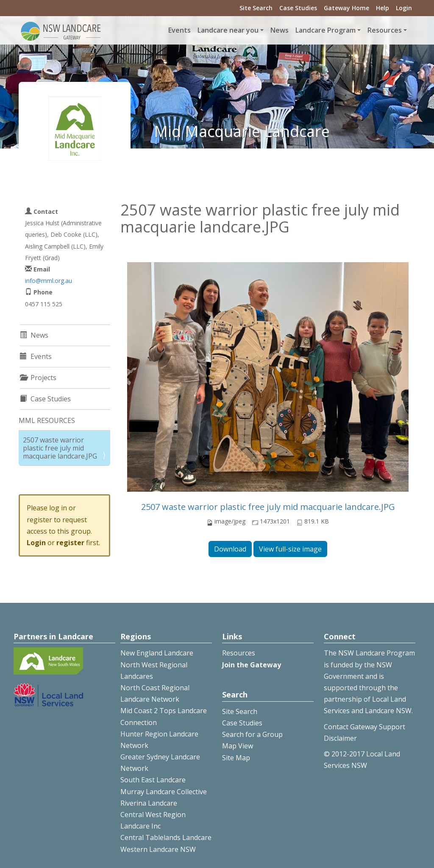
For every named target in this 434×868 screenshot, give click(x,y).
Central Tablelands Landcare (166, 837)
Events (179, 30)
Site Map (236, 758)
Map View (238, 746)
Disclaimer (340, 738)
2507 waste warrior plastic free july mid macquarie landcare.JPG (268, 507)
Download (230, 549)
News (280, 30)
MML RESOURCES (47, 420)
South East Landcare (153, 780)
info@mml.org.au (49, 281)
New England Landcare (157, 653)
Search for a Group (252, 734)
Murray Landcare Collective (164, 792)
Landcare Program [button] (325, 30)
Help (383, 8)
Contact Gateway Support (364, 727)
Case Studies (298, 8)
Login (404, 8)
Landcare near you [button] (228, 30)
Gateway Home (346, 8)
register (70, 543)
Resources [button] (385, 30)
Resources (239, 653)
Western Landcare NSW (158, 849)
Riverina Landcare (149, 803)
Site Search (256, 8)
